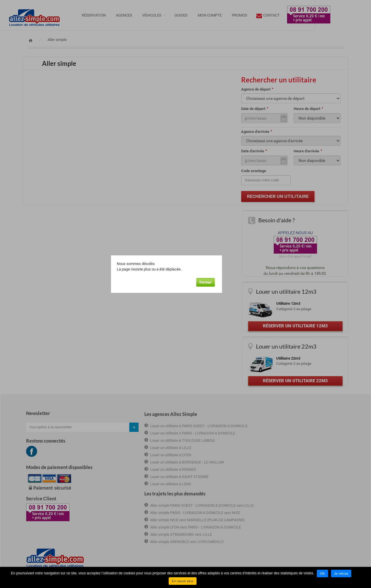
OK (322, 574)
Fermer (227, 280)
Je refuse (341, 574)
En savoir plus (182, 581)
